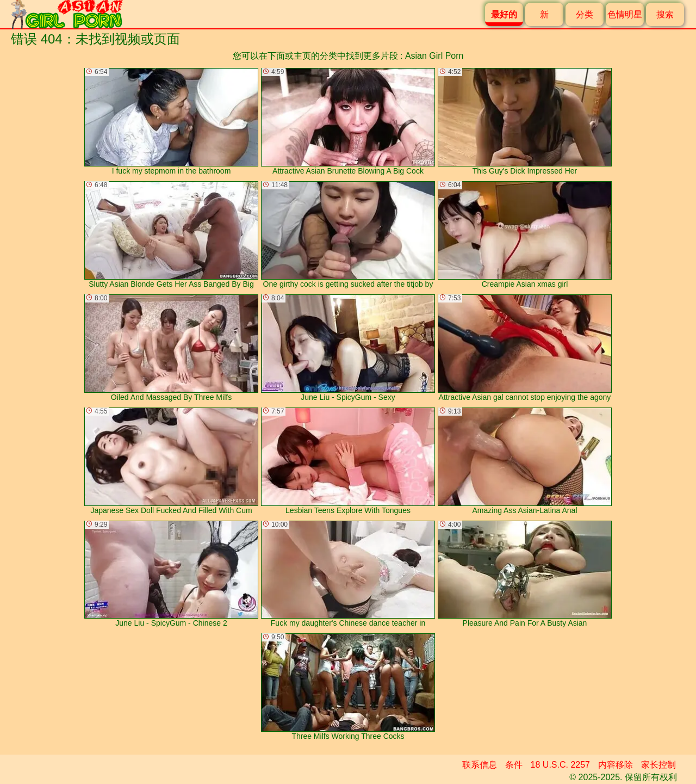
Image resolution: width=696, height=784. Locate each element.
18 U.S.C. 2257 (560, 765)
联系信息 (480, 765)
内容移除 (616, 765)
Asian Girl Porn (434, 56)
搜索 (665, 14)
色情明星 (625, 14)
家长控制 (658, 765)
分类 (585, 14)
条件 (514, 765)
